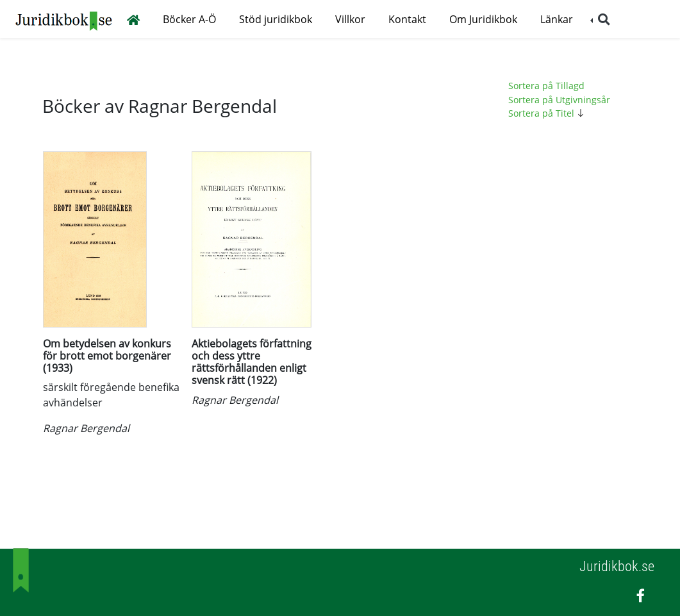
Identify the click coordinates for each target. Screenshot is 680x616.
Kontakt (407, 19)
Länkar (557, 19)
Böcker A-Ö (189, 19)
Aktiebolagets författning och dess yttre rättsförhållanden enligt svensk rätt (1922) (252, 362)
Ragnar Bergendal (86, 428)
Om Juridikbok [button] (483, 19)
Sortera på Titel (548, 113)
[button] (600, 20)
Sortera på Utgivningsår (559, 100)
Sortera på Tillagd (546, 86)
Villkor (350, 19)
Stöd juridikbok (276, 19)
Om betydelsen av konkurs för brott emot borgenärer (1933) (107, 356)
